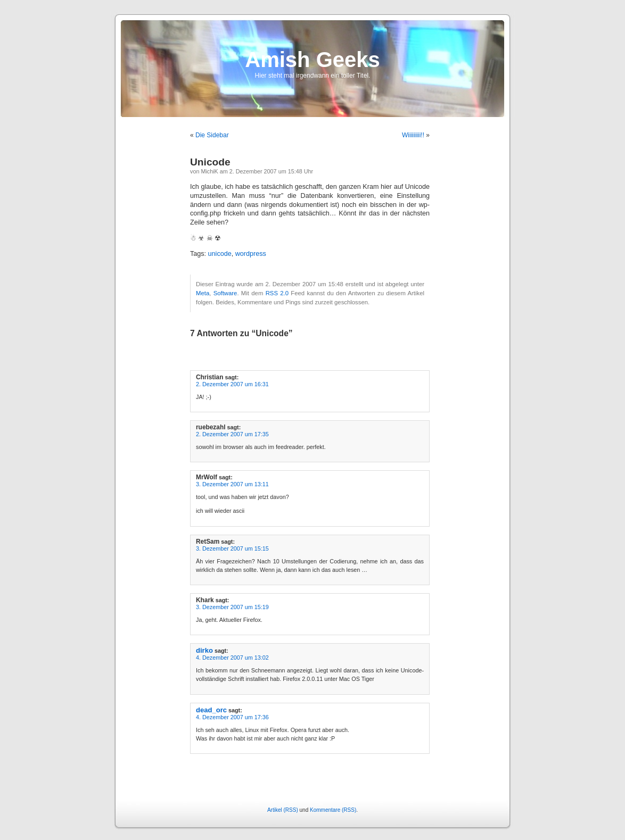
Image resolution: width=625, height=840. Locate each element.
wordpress (251, 254)
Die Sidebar (212, 135)
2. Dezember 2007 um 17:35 (232, 434)
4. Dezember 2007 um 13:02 (232, 658)
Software (225, 293)
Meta (203, 293)
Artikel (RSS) (283, 810)
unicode (220, 254)
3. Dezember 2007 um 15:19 (232, 607)
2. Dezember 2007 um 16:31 (232, 384)
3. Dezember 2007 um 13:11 (232, 484)
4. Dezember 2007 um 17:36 (232, 717)
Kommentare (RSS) (333, 810)
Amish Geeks (312, 60)
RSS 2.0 (277, 293)
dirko (204, 650)
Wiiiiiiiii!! (413, 135)
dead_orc (211, 710)
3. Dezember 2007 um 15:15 (232, 548)
